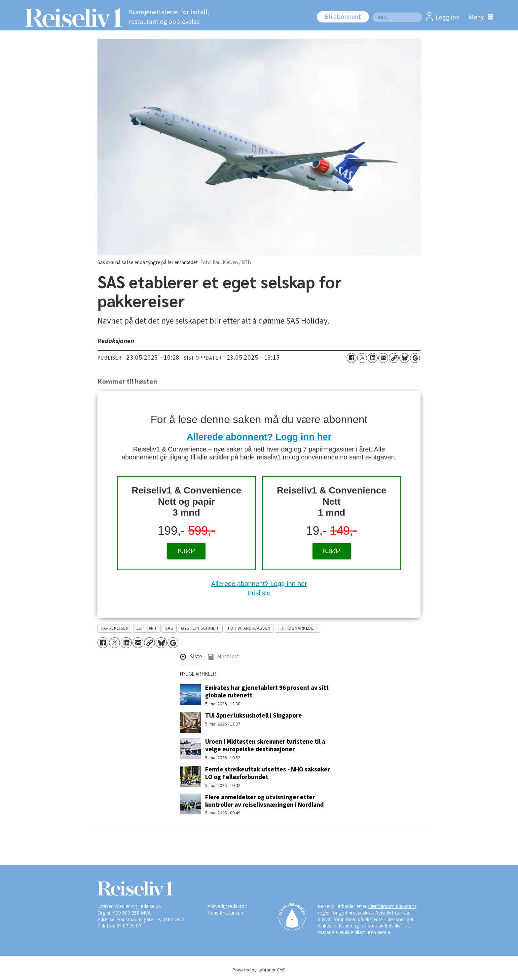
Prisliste (259, 593)
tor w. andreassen (249, 628)
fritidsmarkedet (298, 628)
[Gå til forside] (72, 18)
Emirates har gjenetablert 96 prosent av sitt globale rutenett (267, 692)
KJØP (186, 551)
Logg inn (447, 18)
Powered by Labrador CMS (259, 970)
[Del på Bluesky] (404, 358)
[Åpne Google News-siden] (415, 358)
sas (169, 628)
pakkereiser (115, 628)
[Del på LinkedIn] (373, 358)
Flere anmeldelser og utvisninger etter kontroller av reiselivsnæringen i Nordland (264, 801)
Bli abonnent (343, 17)
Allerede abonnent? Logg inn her (259, 437)
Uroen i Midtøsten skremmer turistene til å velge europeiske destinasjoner (265, 745)
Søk (372, 12)
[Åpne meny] (479, 17)
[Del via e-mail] (383, 358)
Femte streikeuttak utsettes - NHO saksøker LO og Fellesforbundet (267, 773)
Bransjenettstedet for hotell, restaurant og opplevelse (169, 17)
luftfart (147, 628)
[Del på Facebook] (351, 358)
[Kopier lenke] (394, 358)
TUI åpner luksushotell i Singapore (254, 716)
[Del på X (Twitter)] (362, 358)
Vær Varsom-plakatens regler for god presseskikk (367, 909)
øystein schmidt (200, 628)
